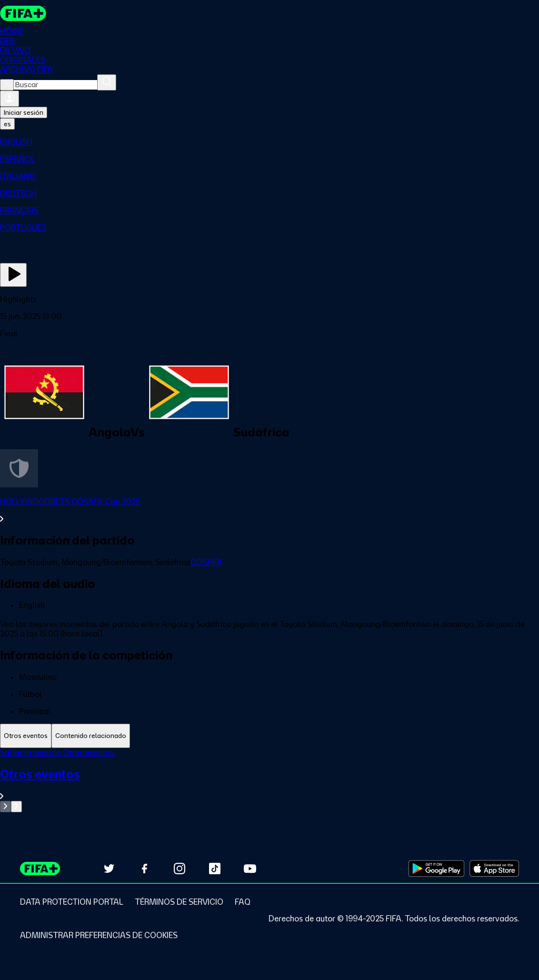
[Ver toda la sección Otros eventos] (269, 784)
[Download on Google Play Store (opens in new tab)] (436, 869)
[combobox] (55, 85)
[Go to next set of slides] (16, 807)
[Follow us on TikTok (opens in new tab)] (215, 869)
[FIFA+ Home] (23, 13)
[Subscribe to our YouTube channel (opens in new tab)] (250, 869)
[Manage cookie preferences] (99, 935)
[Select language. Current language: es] (7, 124)
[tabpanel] (269, 780)
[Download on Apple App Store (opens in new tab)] (494, 869)
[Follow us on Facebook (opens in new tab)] (144, 869)
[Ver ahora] (13, 275)
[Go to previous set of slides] (5, 807)
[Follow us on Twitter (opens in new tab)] (109, 869)
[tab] (26, 736)
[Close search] (7, 85)
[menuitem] (269, 142)
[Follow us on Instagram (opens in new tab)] (180, 869)
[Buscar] (107, 82)
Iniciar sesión (24, 112)
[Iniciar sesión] (10, 99)
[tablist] (269, 736)
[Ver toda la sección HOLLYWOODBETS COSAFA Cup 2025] (269, 510)
